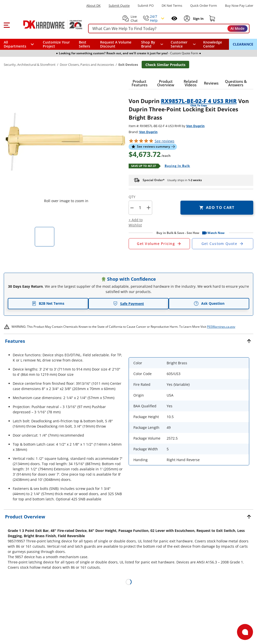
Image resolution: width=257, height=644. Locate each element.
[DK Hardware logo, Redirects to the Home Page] (47, 25)
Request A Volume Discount (116, 44)
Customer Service (179, 44)
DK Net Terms (172, 6)
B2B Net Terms (48, 303)
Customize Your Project (56, 44)
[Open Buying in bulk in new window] (176, 166)
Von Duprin (195, 126)
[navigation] (183, 44)
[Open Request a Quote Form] (159, 244)
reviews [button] (165, 141)
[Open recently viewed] (174, 18)
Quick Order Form (204, 6)
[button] (7, 25)
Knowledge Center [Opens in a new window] (213, 44)
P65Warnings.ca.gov (221, 327)
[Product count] (140, 208)
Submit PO (146, 6)
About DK (93, 6)
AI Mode (237, 28)
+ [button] (149, 208)
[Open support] (245, 632)
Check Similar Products (165, 65)
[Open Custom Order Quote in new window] (223, 244)
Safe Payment (128, 304)
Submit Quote (119, 6)
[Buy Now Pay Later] (239, 6)
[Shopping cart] (212, 19)
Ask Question (209, 303)
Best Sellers (84, 44)
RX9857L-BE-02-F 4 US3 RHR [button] (199, 101)
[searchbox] (169, 29)
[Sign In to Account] (198, 19)
